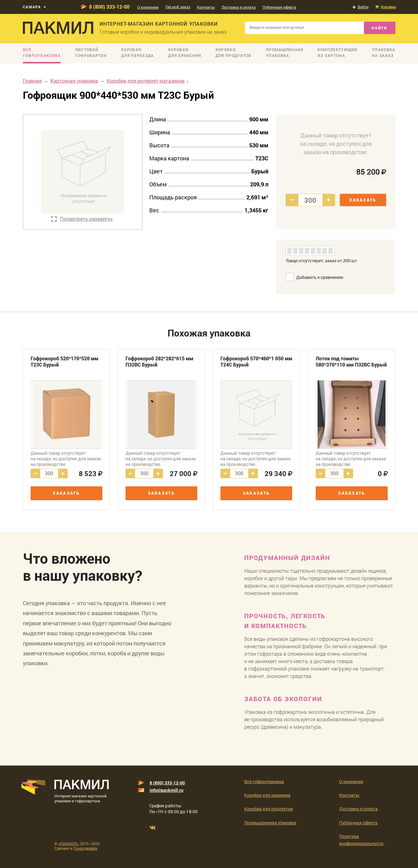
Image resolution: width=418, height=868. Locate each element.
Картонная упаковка (74, 81)
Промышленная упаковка (270, 823)
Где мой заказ (178, 7)
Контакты (206, 7)
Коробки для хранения (267, 795)
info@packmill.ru (166, 790)
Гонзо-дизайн (85, 848)
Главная (32, 81)
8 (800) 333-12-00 (109, 7)
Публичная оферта (279, 7)
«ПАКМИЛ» (68, 844)
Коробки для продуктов (269, 809)
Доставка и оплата (239, 7)
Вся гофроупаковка (264, 781)
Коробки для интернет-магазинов (146, 81)
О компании (148, 7)
